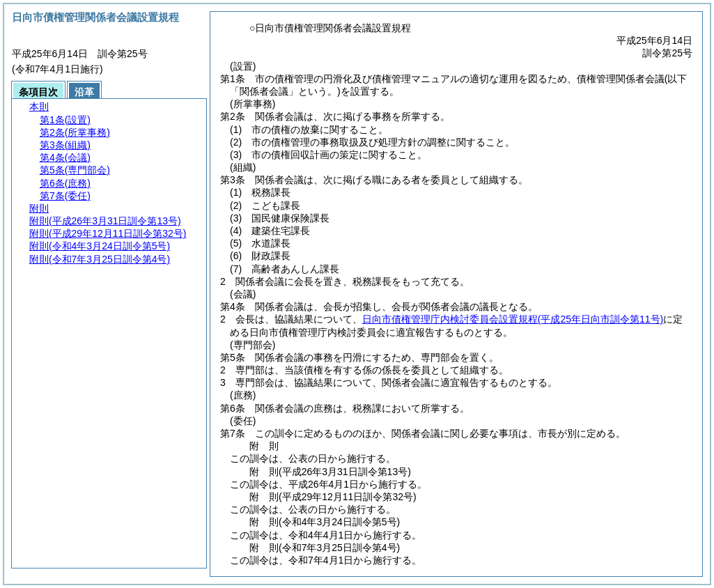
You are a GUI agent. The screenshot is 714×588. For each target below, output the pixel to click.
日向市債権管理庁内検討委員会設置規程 (513, 319)
